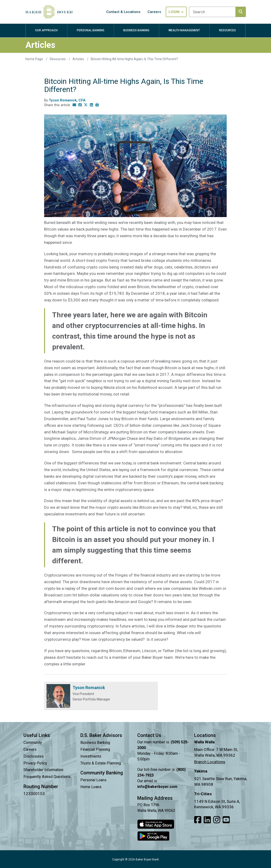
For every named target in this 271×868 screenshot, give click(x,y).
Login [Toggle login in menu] (176, 12)
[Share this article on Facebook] (80, 105)
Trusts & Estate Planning (101, 763)
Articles (79, 59)
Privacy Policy (35, 763)
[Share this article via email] (74, 105)
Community (33, 743)
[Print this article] (97, 105)
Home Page (34, 59)
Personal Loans (93, 780)
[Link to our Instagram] (217, 820)
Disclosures (34, 756)
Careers (30, 749)
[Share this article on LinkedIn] (91, 105)
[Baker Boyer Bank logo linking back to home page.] (49, 12)
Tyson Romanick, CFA (67, 100)
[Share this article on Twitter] (86, 105)
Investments (91, 756)
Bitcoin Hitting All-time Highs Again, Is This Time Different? (134, 59)
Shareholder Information (43, 770)
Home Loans (91, 787)
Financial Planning (95, 749)
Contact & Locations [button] (123, 12)
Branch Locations (210, 762)
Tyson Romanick (89, 688)
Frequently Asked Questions (47, 777)
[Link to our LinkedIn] (207, 820)
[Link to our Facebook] (198, 820)
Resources (58, 59)
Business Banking (95, 743)
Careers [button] (154, 12)
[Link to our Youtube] (226, 820)
